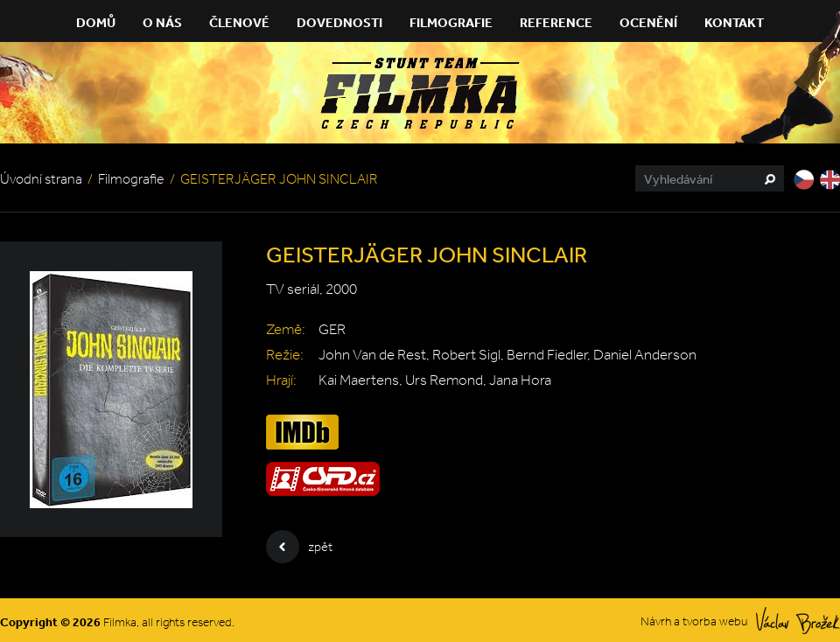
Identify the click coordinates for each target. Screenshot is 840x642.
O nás (162, 22)
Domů (96, 22)
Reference (556, 22)
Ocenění (648, 22)
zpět (299, 547)
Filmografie (451, 22)
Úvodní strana (41, 179)
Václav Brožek (798, 621)
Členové (239, 22)
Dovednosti (339, 22)
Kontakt (734, 22)
